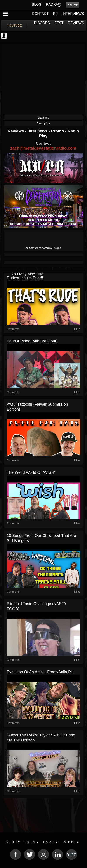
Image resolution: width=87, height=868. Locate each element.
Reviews (16, 131)
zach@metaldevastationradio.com (43, 148)
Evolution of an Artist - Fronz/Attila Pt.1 (41, 672)
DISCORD (42, 23)
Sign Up (73, 5)
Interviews (38, 131)
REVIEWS (76, 23)
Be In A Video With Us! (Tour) (32, 341)
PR (55, 14)
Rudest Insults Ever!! (25, 278)
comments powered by (43, 248)
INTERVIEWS (73, 14)
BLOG (37, 4)
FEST (59, 23)
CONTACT (40, 14)
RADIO (51, 4)
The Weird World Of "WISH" (31, 472)
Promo (58, 131)
